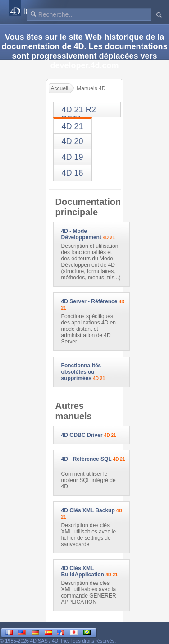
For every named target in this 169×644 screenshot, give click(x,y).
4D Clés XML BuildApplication (83, 571)
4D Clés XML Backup (88, 510)
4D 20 (73, 141)
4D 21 (73, 126)
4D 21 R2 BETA (79, 111)
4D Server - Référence (89, 301)
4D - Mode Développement (81, 234)
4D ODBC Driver (82, 435)
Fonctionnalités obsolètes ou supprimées (81, 372)
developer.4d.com (84, 65)
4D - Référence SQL (87, 459)
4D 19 (73, 157)
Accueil (60, 88)
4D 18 (73, 173)
